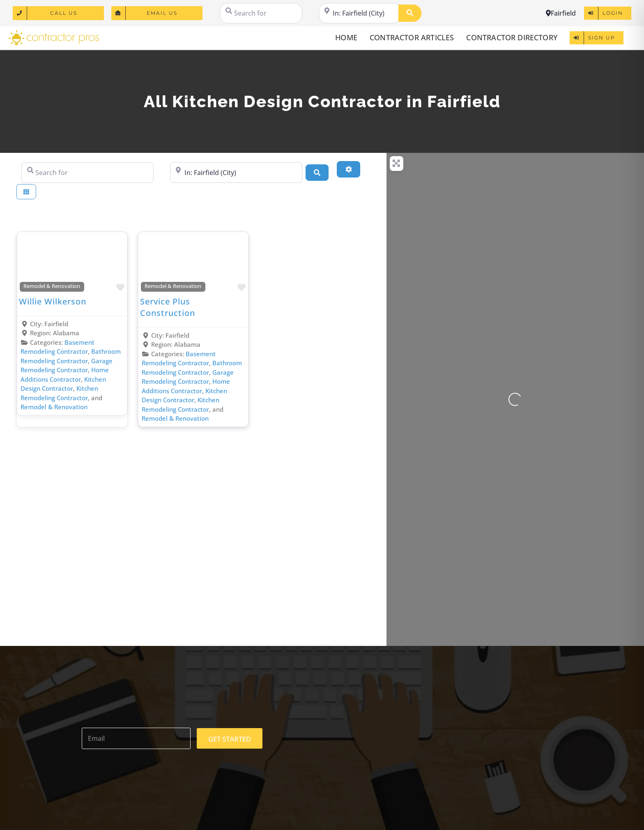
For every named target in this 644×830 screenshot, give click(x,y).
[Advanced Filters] (348, 169)
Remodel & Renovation (52, 286)
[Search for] (261, 13)
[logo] (54, 33)
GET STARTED (230, 739)
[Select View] (26, 192)
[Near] (360, 13)
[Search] (410, 13)
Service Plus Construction (168, 307)
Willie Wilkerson (53, 301)
